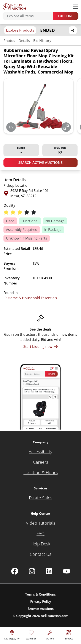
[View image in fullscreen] (66, 127)
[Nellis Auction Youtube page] (67, 571)
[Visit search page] (69, 634)
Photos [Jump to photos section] (9, 41)
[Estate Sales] (41, 498)
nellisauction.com (55, 616)
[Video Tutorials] (41, 523)
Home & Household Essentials (30, 298)
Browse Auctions (41, 609)
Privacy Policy (41, 601)
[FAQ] (40, 534)
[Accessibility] (40, 452)
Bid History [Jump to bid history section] (42, 41)
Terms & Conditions (40, 594)
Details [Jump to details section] (24, 41)
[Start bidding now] (41, 347)
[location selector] (12, 634)
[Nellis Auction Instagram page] (32, 571)
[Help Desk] (40, 544)
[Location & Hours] (41, 473)
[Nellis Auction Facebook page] (15, 571)
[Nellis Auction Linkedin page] (49, 571)
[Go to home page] (14, 7)
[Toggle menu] (75, 7)
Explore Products (20, 30)
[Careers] (41, 462)
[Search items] (30, 16)
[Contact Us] (40, 554)
